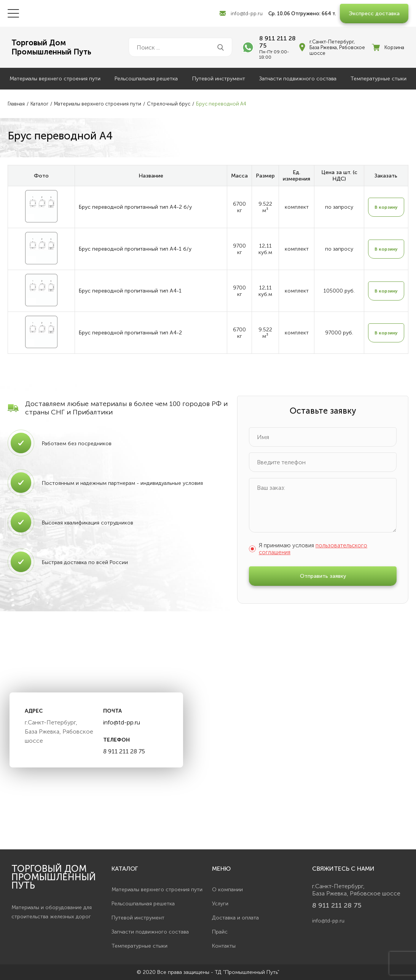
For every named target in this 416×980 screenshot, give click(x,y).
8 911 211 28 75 (277, 42)
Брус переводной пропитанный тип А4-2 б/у (135, 207)
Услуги (220, 904)
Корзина (394, 47)
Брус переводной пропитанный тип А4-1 (130, 291)
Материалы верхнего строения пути (55, 79)
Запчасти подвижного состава (298, 79)
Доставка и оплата (235, 918)
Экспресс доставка (374, 14)
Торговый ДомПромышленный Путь (51, 47)
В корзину (386, 207)
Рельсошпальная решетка (146, 79)
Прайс (220, 932)
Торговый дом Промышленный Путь (54, 877)
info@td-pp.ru (247, 14)
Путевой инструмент (219, 79)
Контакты (224, 946)
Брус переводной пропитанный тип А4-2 (130, 333)
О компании (227, 890)
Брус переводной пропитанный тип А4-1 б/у (135, 249)
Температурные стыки (379, 79)
